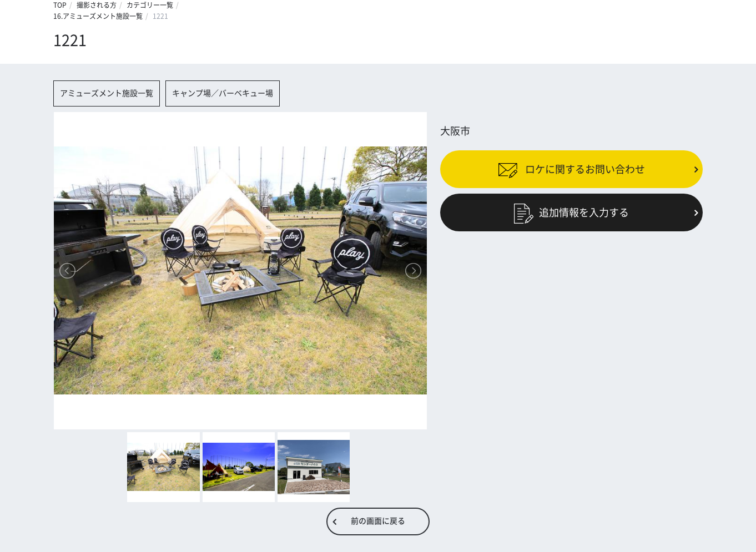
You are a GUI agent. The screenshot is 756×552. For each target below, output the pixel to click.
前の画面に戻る (378, 521)
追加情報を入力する (571, 212)
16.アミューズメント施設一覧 (98, 16)
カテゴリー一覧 (150, 5)
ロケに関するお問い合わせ (571, 169)
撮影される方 (97, 5)
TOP (60, 5)
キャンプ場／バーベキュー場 (223, 93)
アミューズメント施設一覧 (107, 93)
